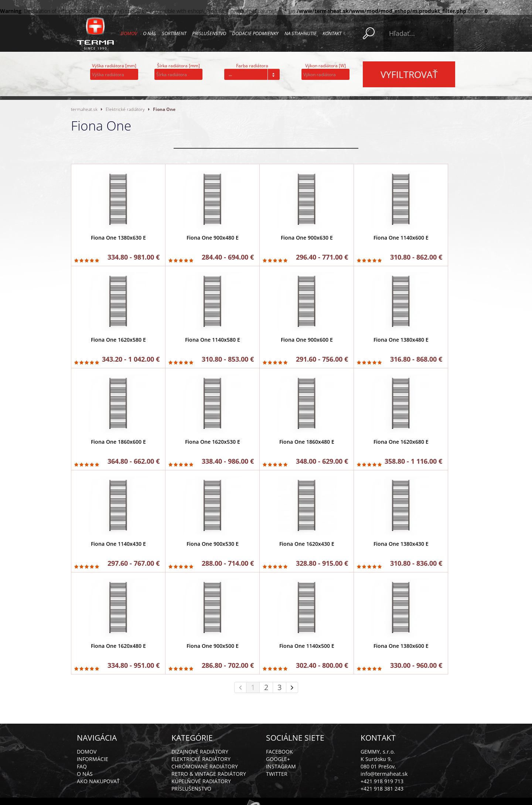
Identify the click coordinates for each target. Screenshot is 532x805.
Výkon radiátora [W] (325, 66)
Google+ (278, 759)
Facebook (279, 752)
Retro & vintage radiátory (209, 774)
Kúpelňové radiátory (201, 781)
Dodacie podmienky (255, 33)
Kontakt (332, 33)
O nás (149, 33)
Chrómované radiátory (205, 766)
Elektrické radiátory (125, 109)
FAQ (82, 766)
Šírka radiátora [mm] (178, 66)
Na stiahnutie (301, 33)
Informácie (93, 759)
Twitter (277, 774)
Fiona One (164, 109)
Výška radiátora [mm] (114, 66)
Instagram (281, 766)
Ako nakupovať (98, 781)
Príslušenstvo (209, 33)
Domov (129, 33)
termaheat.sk (84, 109)
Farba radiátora (252, 66)
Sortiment (174, 33)
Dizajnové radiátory (200, 752)
